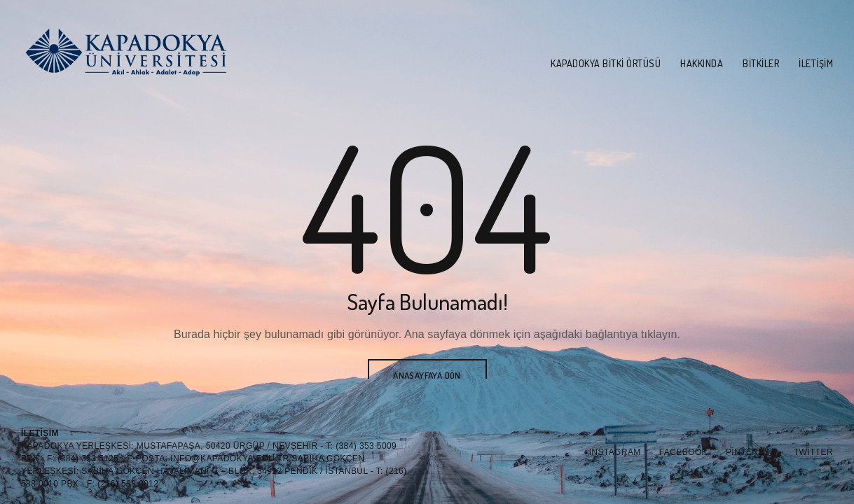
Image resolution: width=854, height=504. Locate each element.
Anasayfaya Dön (427, 375)
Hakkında (702, 63)
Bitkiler (761, 63)
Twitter (813, 452)
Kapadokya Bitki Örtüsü (606, 63)
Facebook (683, 452)
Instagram (615, 452)
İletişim (816, 63)
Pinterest (751, 452)
